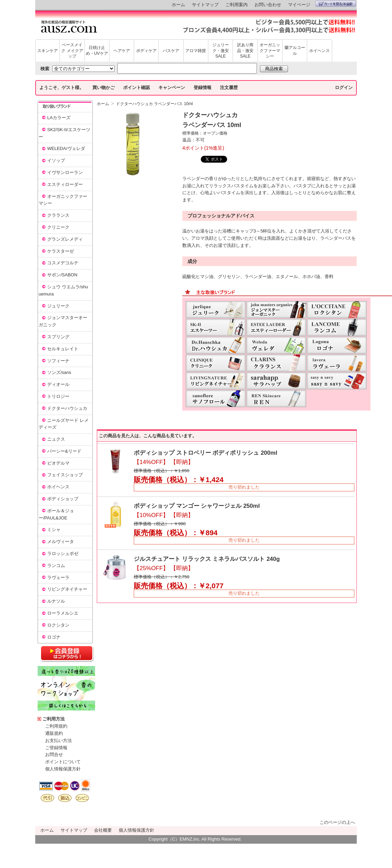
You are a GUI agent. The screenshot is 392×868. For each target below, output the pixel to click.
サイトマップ (205, 5)
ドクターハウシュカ (67, 408)
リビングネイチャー (67, 589)
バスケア (171, 51)
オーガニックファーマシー (270, 51)
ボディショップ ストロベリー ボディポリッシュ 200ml (205, 453)
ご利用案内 (237, 5)
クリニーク (58, 227)
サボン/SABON (62, 275)
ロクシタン (58, 625)
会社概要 (103, 830)
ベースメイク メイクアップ (72, 51)
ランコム (56, 565)
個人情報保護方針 (63, 769)
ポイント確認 (136, 87)
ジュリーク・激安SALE (221, 51)
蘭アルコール (295, 51)
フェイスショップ (65, 475)
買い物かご (103, 87)
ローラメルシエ (63, 613)
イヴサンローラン (65, 172)
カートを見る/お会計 (336, 4)
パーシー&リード (64, 451)
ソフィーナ (58, 361)
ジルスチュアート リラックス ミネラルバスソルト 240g (207, 559)
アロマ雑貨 (196, 51)
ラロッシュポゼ (63, 553)
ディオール (58, 384)
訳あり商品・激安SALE (245, 51)
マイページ (299, 5)
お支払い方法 (58, 740)
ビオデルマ (58, 463)
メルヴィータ (61, 542)
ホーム (178, 5)
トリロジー (58, 396)
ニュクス (56, 439)
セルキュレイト (63, 349)
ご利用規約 (56, 726)
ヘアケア (122, 51)
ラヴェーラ (58, 577)
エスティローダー (65, 184)
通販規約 (54, 733)
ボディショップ (63, 499)
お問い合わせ (268, 5)
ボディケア (146, 51)
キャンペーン (172, 87)
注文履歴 (229, 87)
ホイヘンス (319, 51)
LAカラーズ (59, 118)
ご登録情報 (56, 748)
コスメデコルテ (63, 263)
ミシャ (54, 530)
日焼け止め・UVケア (97, 51)
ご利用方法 (54, 719)
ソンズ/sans (59, 372)
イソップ (56, 160)
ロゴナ (54, 637)
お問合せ (54, 754)
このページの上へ (337, 822)
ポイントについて (63, 762)
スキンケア (48, 51)
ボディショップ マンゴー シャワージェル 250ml (197, 506)
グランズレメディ (65, 239)
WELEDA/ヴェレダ (66, 148)
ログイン (344, 87)
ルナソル (56, 601)
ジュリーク (58, 306)
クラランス (58, 215)
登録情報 (202, 87)
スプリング (58, 337)
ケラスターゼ (61, 251)
